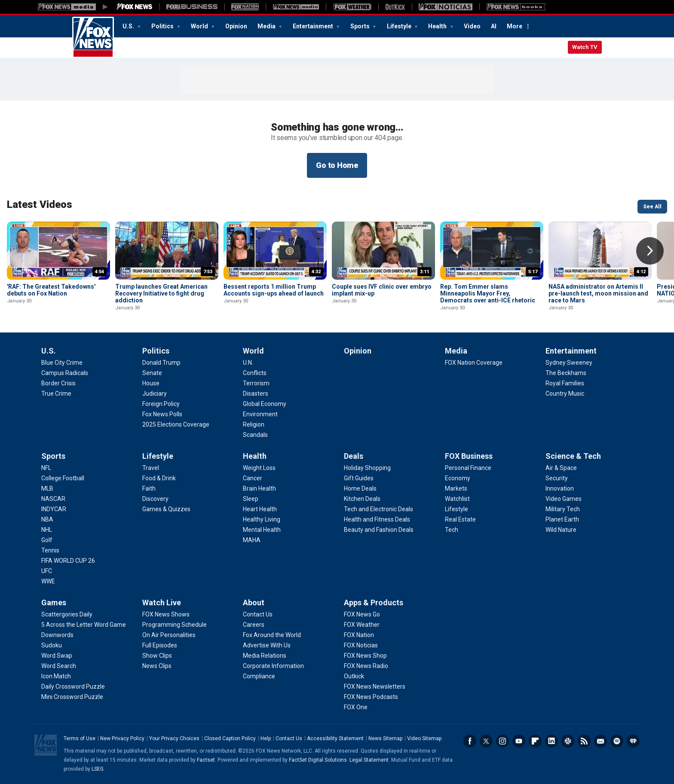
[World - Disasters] (256, 394)
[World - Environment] (260, 414)
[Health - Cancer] (253, 478)
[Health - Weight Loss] (259, 468)
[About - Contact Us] (258, 614)
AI (494, 26)
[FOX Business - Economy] (458, 478)
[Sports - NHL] (47, 530)
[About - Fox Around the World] (272, 635)
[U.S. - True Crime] (56, 394)
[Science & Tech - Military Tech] (563, 509)
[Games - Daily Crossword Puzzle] (73, 686)
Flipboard (535, 741)
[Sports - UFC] (47, 571)
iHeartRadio (633, 741)
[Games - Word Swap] (57, 656)
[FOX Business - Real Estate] (460, 519)
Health (438, 26)
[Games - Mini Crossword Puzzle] (72, 697)
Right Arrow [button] (650, 251)
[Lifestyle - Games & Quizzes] (166, 509)
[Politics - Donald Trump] (161, 363)
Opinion (236, 26)
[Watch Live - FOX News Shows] (166, 614)
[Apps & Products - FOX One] (356, 707)
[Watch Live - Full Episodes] (160, 645)
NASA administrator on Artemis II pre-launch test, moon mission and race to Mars (598, 293)
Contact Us (289, 738)
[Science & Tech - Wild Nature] (561, 530)
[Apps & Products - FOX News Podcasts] (371, 697)
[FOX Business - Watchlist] (457, 499)
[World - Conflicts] (255, 373)
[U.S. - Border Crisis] (58, 383)
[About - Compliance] (259, 676)
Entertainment (314, 26)
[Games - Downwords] (57, 635)
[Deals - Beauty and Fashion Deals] (379, 530)
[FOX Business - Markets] (456, 488)
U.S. (129, 26)
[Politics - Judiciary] (155, 394)
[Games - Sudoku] (52, 645)
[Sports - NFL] (46, 468)
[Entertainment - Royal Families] (565, 383)
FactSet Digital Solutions (318, 760)
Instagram (502, 741)
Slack (568, 741)
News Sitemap (385, 738)
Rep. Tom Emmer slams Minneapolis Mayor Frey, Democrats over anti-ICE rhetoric (488, 293)
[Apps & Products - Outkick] (354, 676)
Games (54, 602)
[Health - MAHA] (252, 540)
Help (266, 738)
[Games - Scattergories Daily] (67, 614)
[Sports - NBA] (47, 519)
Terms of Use (80, 738)
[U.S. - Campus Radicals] (65, 373)
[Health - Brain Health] (259, 488)
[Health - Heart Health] (260, 509)
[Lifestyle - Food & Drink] (159, 478)
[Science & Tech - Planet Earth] (562, 519)
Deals (354, 456)
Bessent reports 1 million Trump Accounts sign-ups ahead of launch (274, 290)
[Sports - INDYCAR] (54, 509)
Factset (206, 760)
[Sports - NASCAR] (53, 499)
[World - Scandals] (255, 435)
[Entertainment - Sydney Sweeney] (569, 363)
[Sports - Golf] (47, 540)
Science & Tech (573, 456)
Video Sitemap (424, 738)
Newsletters (600, 741)
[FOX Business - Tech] (452, 530)
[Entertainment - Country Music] (565, 394)
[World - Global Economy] (265, 404)
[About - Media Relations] (265, 656)
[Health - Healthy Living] (262, 519)
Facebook (470, 741)
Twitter (486, 741)
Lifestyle (400, 26)
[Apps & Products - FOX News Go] (362, 614)
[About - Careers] (254, 625)
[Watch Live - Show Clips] (157, 656)
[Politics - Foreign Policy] (161, 404)
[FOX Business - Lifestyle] (456, 509)
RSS (584, 741)
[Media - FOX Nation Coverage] (474, 363)
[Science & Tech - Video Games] (564, 499)
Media (267, 26)
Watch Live (162, 602)
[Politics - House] (151, 383)
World (200, 26)
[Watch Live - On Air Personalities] (169, 635)
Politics (163, 26)
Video (472, 26)
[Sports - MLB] (47, 488)
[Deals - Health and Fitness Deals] (377, 519)
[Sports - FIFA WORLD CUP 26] (68, 561)
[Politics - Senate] (152, 373)
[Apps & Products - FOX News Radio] (366, 666)
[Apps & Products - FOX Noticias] (361, 645)
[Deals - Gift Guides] (359, 478)
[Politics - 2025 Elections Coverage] (176, 424)
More (515, 26)
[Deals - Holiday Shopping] (367, 468)
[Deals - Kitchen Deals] (362, 499)
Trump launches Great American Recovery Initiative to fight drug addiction (161, 293)
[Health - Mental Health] (262, 530)
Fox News (93, 37)
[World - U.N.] (248, 363)
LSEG (98, 769)
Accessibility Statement (335, 738)
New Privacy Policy (122, 738)
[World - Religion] (254, 424)
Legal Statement (369, 760)
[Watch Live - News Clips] (157, 666)
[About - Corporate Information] (273, 666)
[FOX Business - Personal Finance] (468, 468)
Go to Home (337, 165)
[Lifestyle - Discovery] (155, 499)
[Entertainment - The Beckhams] (566, 373)
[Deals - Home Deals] (360, 488)
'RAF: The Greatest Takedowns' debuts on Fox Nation (51, 290)
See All (652, 207)
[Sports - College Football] (63, 478)
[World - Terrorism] (256, 383)
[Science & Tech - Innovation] (560, 488)
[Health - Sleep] (251, 499)
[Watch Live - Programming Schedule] (175, 625)
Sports (361, 26)
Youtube (519, 741)
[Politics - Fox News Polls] (162, 414)
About (254, 602)
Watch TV (585, 47)
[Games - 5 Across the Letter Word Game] (84, 625)
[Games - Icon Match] (56, 676)
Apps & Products (374, 602)
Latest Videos (40, 204)
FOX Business (469, 456)
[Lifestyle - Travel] (151, 468)
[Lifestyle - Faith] (149, 488)
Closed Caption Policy (230, 738)
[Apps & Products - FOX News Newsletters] (375, 686)
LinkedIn (551, 741)
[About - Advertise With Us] (267, 645)
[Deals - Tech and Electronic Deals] (378, 509)
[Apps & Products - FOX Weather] (362, 625)
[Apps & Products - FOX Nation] (359, 635)
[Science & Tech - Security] (557, 478)
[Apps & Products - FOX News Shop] (365, 656)
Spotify (617, 741)
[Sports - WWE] (48, 581)
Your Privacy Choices (174, 738)
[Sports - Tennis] (50, 550)
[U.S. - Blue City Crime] (62, 363)
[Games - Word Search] (59, 666)
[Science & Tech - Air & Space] (561, 468)
